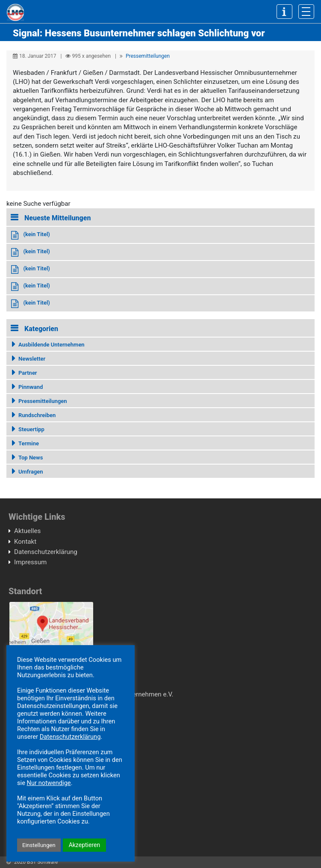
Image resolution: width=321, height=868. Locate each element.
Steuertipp (31, 429)
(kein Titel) (36, 234)
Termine (29, 443)
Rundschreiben (37, 415)
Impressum (30, 562)
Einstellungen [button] (39, 845)
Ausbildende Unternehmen (52, 345)
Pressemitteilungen (148, 56)
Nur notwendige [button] (49, 783)
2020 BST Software (36, 862)
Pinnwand (31, 387)
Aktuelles (27, 531)
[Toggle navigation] (306, 12)
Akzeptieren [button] (85, 845)
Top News (31, 458)
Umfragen (31, 472)
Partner (28, 373)
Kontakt (25, 542)
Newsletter (32, 359)
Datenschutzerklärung (46, 552)
